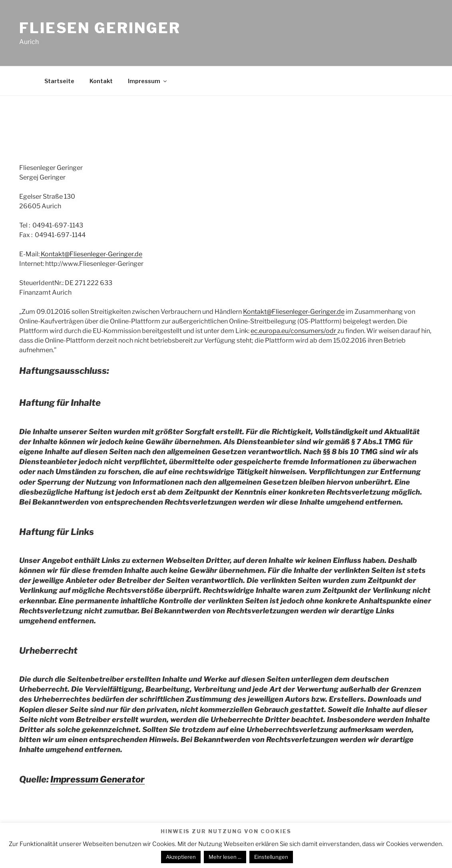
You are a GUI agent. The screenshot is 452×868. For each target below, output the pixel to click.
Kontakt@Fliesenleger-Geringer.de (91, 254)
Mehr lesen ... (225, 857)
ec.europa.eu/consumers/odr (294, 331)
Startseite (59, 81)
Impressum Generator (98, 779)
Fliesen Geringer (100, 28)
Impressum (148, 81)
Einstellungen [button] (271, 857)
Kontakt (101, 81)
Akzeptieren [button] (181, 857)
